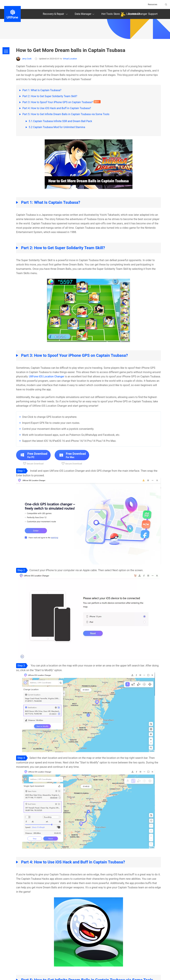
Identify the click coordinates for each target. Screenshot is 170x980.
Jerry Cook (24, 59)
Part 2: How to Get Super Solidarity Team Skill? (50, 96)
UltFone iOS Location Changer (47, 376)
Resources (153, 4)
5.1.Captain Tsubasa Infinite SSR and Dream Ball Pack (60, 121)
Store (117, 14)
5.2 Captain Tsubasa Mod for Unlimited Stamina (57, 127)
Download (134, 14)
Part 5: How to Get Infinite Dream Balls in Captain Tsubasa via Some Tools (66, 114)
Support (153, 14)
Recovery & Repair (56, 14)
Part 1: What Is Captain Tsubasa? (42, 90)
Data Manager (85, 14)
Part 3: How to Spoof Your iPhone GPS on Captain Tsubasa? (58, 102)
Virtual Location (70, 59)
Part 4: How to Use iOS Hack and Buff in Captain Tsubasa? (57, 108)
